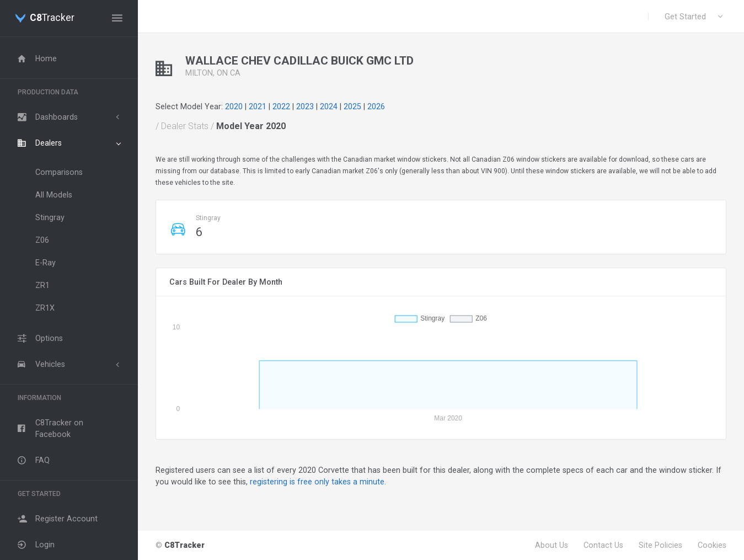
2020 (234, 106)
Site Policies (660, 545)
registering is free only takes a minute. (318, 482)
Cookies (712, 545)
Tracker (52, 18)
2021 (258, 106)
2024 (329, 106)
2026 (376, 106)
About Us (552, 545)
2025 (352, 106)
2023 (305, 106)
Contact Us (603, 545)
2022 (281, 106)
